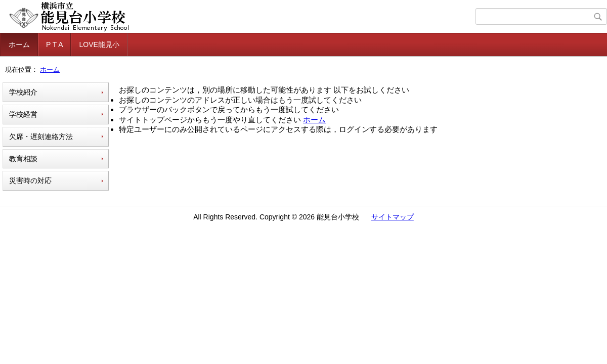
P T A (54, 44)
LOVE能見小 (99, 44)
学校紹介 (23, 92)
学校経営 (23, 114)
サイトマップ (393, 217)
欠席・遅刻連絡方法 (41, 136)
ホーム (19, 44)
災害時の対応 (30, 180)
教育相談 (23, 159)
